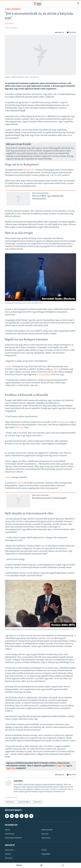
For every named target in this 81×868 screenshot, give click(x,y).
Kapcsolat (45, 834)
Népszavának (64, 422)
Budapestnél (29, 170)
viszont (20, 483)
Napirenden (9, 850)
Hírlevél (19, 865)
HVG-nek (20, 427)
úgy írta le (54, 369)
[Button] (60, 33)
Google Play (61, 766)
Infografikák (46, 854)
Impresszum (46, 838)
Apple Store (11, 768)
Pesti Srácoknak (45, 375)
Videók (44, 850)
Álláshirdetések (47, 830)
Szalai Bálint (9, 24)
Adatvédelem (10, 834)
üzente (9, 367)
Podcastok (9, 858)
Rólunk (7, 830)
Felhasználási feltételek (13, 838)
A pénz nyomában (13, 9)
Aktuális (8, 854)
